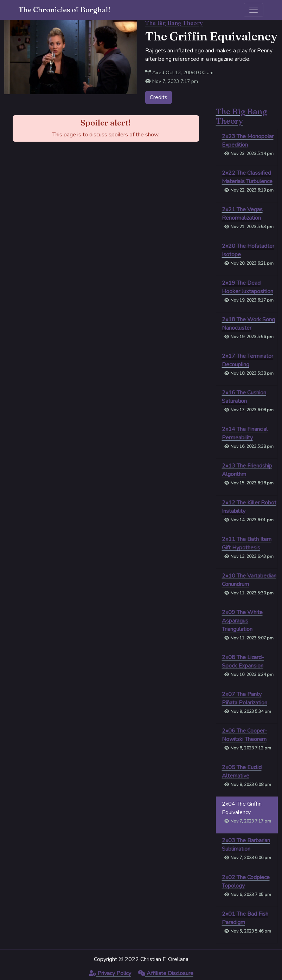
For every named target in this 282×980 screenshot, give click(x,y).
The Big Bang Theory (174, 23)
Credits (159, 97)
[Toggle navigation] (254, 10)
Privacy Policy (110, 973)
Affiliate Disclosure (166, 973)
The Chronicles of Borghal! (65, 10)
